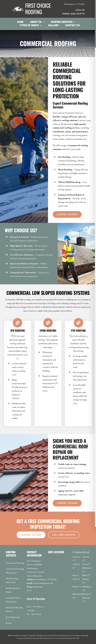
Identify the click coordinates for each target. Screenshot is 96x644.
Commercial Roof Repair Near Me (68, 638)
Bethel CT (77, 587)
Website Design (13, 635)
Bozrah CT (87, 594)
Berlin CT (87, 575)
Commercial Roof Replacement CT (43, 638)
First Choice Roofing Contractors (62, 635)
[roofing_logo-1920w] (18, 3)
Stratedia (23, 635)
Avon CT (86, 564)
